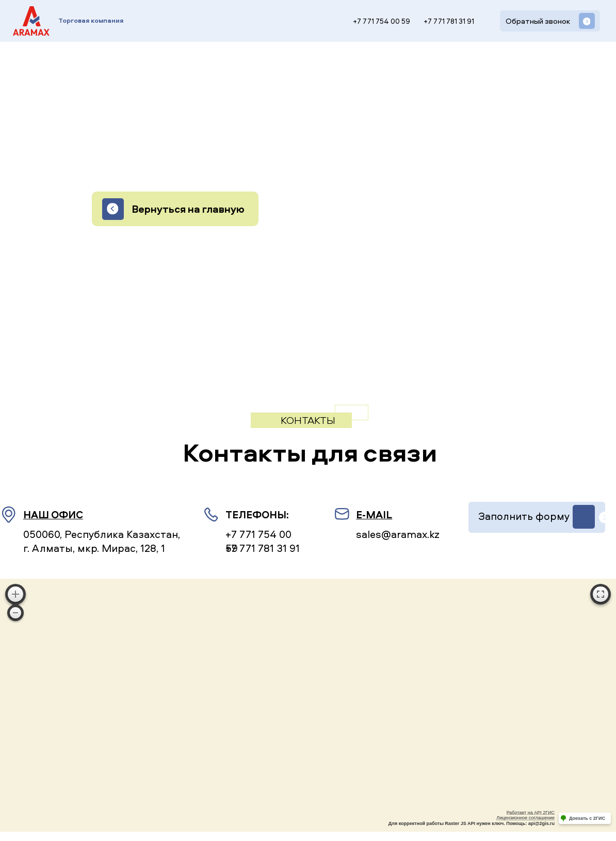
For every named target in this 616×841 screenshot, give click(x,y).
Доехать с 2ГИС (587, 818)
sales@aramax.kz (398, 534)
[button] (550, 21)
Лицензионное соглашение (525, 818)
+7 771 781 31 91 (449, 21)
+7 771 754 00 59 (382, 21)
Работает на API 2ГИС (531, 813)
